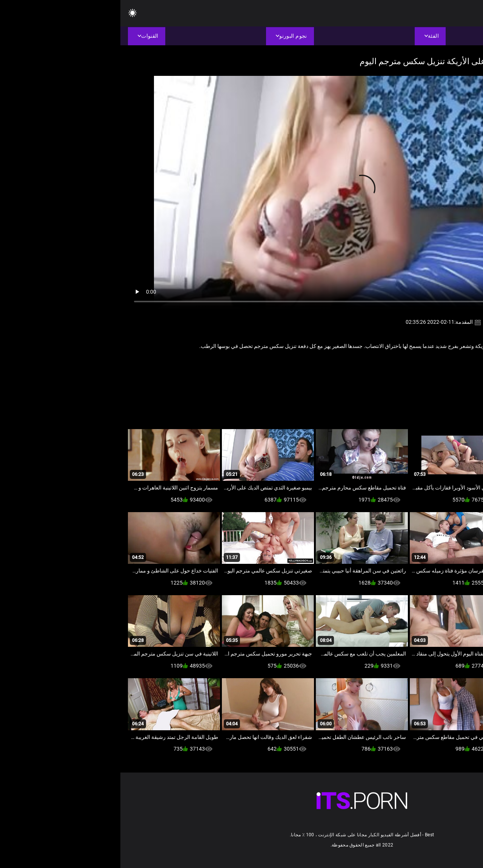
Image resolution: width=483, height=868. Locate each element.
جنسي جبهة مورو (425, 363)
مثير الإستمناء (389, 363)
